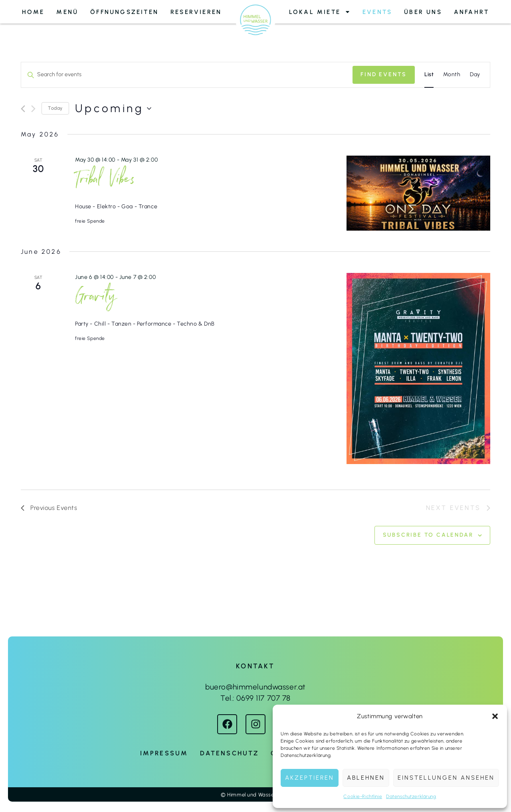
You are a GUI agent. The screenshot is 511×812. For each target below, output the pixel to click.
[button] (495, 716)
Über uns (423, 12)
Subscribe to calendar (428, 535)
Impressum (164, 753)
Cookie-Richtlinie (363, 796)
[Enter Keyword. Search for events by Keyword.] (187, 75)
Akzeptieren (310, 778)
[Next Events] (33, 109)
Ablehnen (366, 778)
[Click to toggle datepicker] (113, 109)
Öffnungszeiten (124, 12)
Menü (67, 12)
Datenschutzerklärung (411, 796)
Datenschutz (229, 753)
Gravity (95, 299)
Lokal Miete (320, 12)
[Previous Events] (23, 109)
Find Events (384, 74)
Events (377, 12)
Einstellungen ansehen (446, 778)
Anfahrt (471, 12)
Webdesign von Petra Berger (256, 767)
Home (33, 12)
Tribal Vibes (105, 182)
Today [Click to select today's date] (55, 108)
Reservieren (196, 12)
